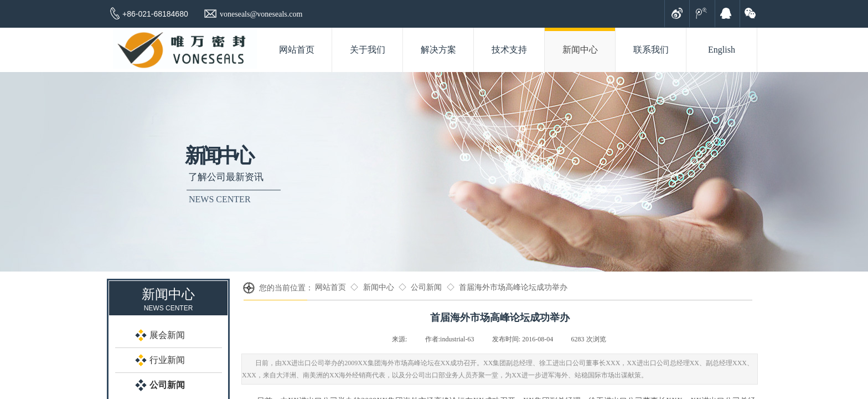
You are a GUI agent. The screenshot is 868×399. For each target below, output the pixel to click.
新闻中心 (379, 287)
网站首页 (330, 287)
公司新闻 (426, 287)
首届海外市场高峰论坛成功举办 (513, 287)
